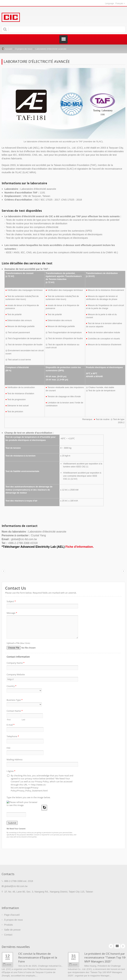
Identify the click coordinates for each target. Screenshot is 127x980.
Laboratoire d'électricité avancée (51, 49)
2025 (73, 965)
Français (119, 3)
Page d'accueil (12, 915)
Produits (9, 925)
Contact (8, 935)
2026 (7, 965)
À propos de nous (24, 49)
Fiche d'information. (79, 547)
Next (123, 946)
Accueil (8, 49)
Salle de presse (12, 930)
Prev (111, 946)
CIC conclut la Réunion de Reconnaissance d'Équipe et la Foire (38, 958)
